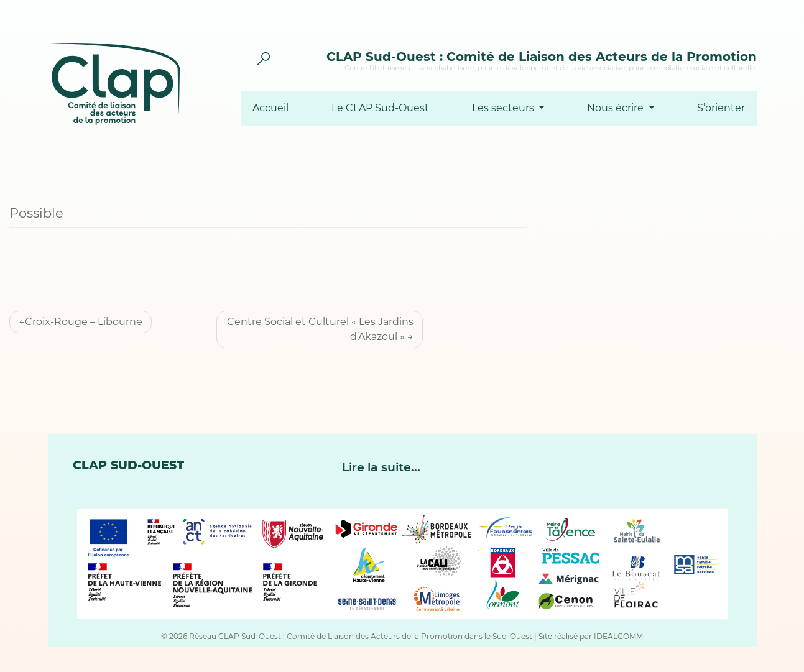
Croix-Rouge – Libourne (84, 322)
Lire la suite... (381, 467)
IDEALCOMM (618, 636)
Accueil (270, 108)
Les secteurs (504, 108)
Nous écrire (617, 108)
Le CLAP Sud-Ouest (380, 108)
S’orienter (721, 108)
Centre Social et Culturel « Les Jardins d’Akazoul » (320, 329)
